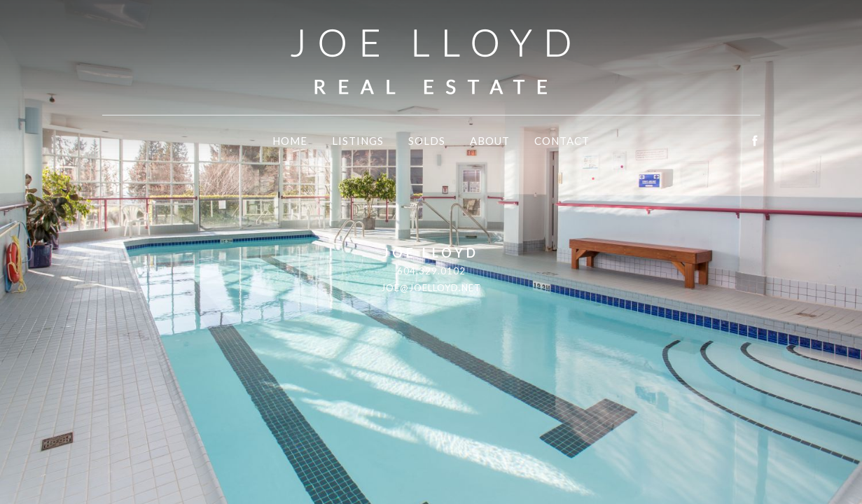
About (490, 141)
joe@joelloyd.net (431, 288)
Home (290, 141)
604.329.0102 (431, 271)
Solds (427, 141)
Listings (358, 141)
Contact (562, 141)
